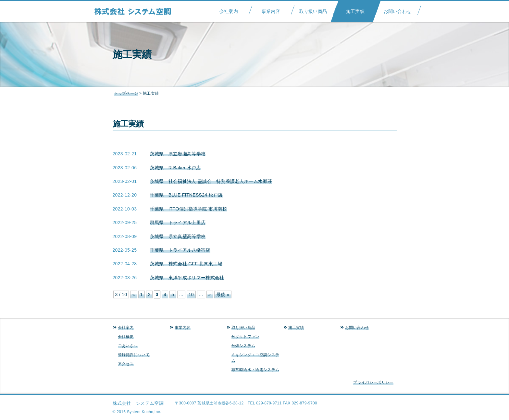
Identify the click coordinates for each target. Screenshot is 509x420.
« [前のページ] (133, 294)
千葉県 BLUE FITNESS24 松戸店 (186, 195)
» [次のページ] (210, 294)
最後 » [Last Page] (223, 294)
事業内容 (271, 9)
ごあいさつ (128, 346)
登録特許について (134, 355)
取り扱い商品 (313, 9)
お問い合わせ (398, 9)
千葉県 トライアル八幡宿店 (180, 250)
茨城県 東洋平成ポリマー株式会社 (187, 278)
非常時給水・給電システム (255, 370)
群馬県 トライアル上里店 (178, 222)
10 (191, 294)
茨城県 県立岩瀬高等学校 (178, 154)
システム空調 (136, 11)
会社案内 (229, 9)
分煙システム (243, 346)
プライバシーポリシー (373, 382)
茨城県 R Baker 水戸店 (175, 168)
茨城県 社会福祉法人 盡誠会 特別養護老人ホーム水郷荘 (211, 181)
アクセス (126, 364)
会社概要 (126, 337)
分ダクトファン (245, 337)
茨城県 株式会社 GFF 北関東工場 (186, 264)
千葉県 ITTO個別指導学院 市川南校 (189, 209)
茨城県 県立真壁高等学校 (178, 236)
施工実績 (355, 9)
